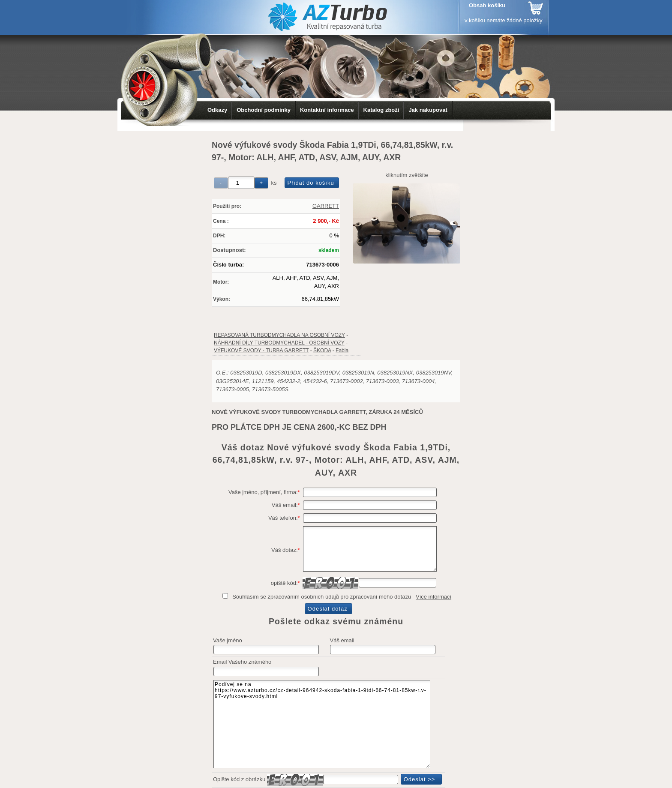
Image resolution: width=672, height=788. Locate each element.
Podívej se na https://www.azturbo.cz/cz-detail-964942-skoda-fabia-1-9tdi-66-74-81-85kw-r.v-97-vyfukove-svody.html (322, 724)
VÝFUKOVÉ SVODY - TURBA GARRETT (261, 351)
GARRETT (326, 206)
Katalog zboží (381, 110)
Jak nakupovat (428, 110)
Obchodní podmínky (264, 110)
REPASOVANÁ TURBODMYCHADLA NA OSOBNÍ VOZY (279, 335)
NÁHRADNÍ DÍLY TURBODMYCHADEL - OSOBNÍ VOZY (279, 343)
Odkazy (217, 110)
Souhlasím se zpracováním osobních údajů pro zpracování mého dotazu (322, 597)
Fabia (342, 351)
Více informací (433, 597)
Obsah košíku (487, 5)
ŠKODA (322, 351)
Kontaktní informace (327, 110)
